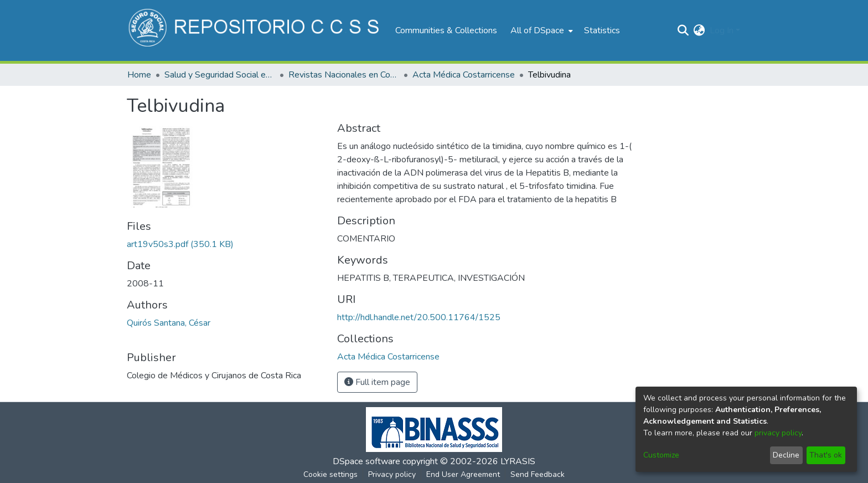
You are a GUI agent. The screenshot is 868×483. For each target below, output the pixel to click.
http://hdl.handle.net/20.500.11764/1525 (419, 317)
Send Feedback (538, 474)
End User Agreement (463, 474)
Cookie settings (330, 474)
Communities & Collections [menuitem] (446, 30)
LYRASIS (518, 461)
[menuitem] (541, 30)
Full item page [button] (377, 382)
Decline (786, 455)
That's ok (826, 455)
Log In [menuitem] (722, 30)
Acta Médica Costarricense (464, 75)
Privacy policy (392, 474)
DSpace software (366, 461)
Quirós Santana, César (169, 323)
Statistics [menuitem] (602, 30)
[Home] (255, 30)
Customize (661, 455)
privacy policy (778, 433)
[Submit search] (683, 30)
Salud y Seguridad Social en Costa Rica (220, 75)
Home (139, 75)
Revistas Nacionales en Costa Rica (344, 75)
